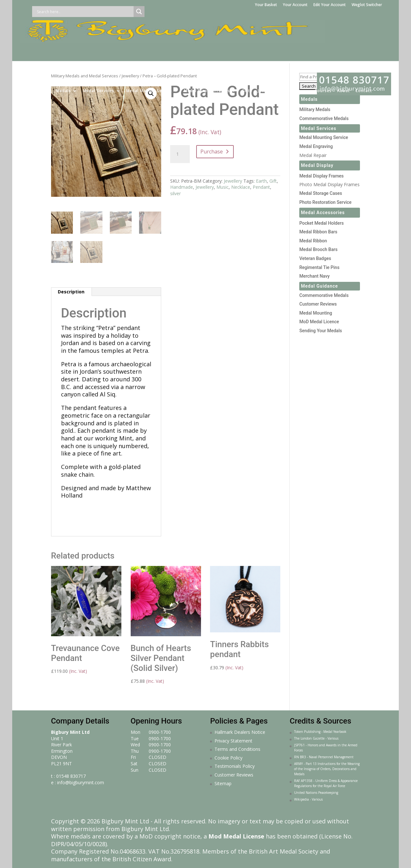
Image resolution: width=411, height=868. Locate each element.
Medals (64, 51)
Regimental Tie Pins (319, 267)
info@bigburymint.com (81, 782)
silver (175, 193)
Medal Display (317, 165)
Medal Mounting (316, 313)
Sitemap (223, 783)
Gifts (247, 51)
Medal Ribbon (313, 241)
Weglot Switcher (367, 5)
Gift (273, 181)
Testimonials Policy (235, 766)
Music (223, 187)
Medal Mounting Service (324, 137)
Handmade (182, 187)
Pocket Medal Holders (321, 223)
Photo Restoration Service (325, 202)
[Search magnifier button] (139, 12)
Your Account (295, 5)
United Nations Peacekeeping (316, 793)
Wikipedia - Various (308, 799)
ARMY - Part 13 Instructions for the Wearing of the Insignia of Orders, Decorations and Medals (327, 769)
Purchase (212, 152)
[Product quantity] (180, 154)
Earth (261, 181)
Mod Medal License (236, 836)
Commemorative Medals (324, 118)
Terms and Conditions (237, 749)
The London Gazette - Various (316, 738)
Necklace (241, 187)
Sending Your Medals (321, 331)
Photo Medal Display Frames (329, 184)
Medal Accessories (323, 213)
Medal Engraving (316, 146)
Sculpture (293, 51)
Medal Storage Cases (321, 193)
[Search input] (84, 12)
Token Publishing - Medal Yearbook (320, 732)
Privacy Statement (233, 741)
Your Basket (266, 5)
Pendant (261, 187)
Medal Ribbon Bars (318, 232)
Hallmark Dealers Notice (240, 732)
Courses (323, 51)
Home (45, 51)
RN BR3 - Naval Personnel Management (324, 757)
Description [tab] (71, 292)
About (344, 51)
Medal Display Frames (207, 51)
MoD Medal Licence (319, 322)
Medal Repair (313, 155)
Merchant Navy (314, 276)
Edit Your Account (330, 5)
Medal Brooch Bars (318, 249)
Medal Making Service (149, 51)
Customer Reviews (318, 304)
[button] (151, 93)
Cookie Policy (228, 758)
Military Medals (315, 109)
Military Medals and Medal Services (85, 76)
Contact (364, 51)
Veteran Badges (315, 258)
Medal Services (99, 51)
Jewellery (267, 51)
